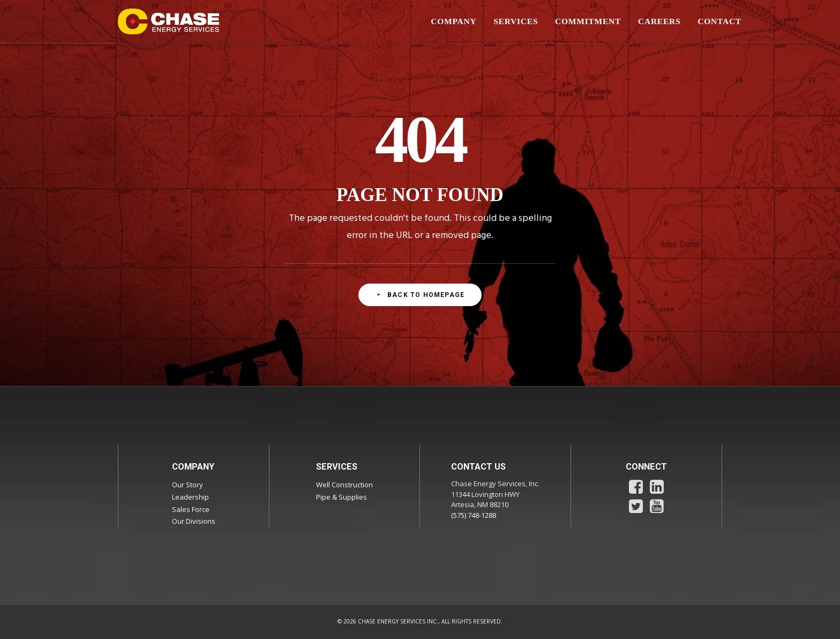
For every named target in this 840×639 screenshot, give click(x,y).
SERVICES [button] (516, 21)
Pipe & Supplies (342, 497)
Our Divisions (194, 521)
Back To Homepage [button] (420, 295)
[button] (636, 492)
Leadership (190, 497)
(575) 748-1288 (474, 515)
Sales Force (191, 509)
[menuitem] (457, 21)
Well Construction (344, 485)
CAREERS (659, 21)
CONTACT (719, 21)
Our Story (187, 485)
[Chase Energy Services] (169, 21)
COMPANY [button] (453, 21)
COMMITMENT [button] (588, 21)
